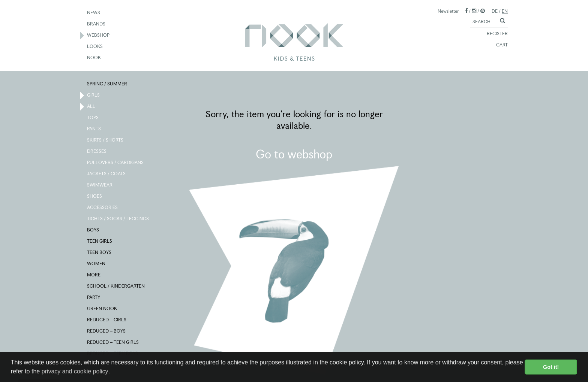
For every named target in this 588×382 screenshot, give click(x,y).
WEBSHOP (99, 36)
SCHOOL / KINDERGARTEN (116, 286)
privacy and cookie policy (75, 371)
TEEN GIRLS (100, 242)
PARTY (94, 298)
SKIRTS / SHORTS (106, 140)
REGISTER (494, 34)
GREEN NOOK (102, 309)
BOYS (93, 230)
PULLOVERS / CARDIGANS (116, 163)
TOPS (93, 118)
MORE (94, 275)
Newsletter (448, 11)
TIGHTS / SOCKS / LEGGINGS (118, 219)
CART (499, 45)
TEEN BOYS (100, 253)
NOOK (94, 58)
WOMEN (97, 264)
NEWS (94, 13)
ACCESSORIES (103, 208)
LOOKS (95, 47)
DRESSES (97, 152)
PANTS (94, 129)
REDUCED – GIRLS (107, 320)
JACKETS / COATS (107, 174)
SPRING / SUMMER (107, 84)
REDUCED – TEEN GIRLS (113, 343)
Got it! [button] (551, 367)
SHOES (95, 197)
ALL (91, 107)
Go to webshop (294, 154)
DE (495, 11)
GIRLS (94, 95)
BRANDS (97, 24)
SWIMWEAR (100, 185)
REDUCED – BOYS (107, 331)
